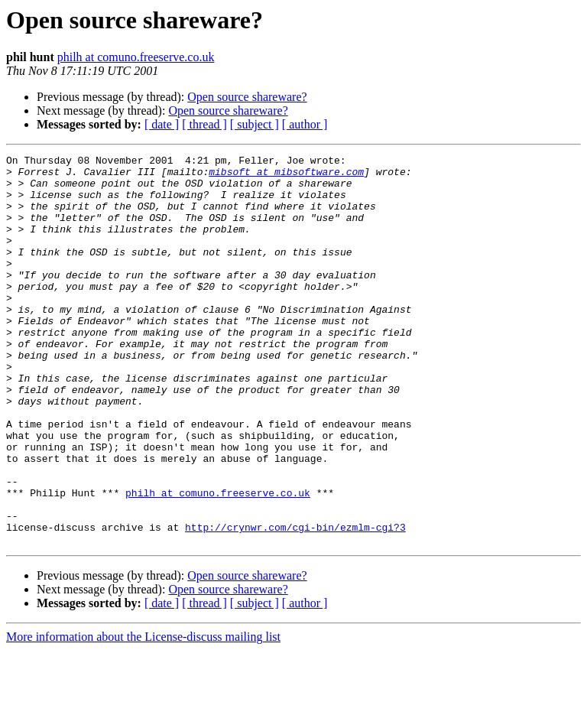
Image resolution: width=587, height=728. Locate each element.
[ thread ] (204, 124)
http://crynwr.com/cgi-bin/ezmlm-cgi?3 (295, 603)
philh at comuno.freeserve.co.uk (136, 57)
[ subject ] (255, 124)
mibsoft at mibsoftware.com (286, 176)
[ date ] (162, 124)
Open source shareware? (247, 97)
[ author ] (305, 124)
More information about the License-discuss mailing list (143, 715)
